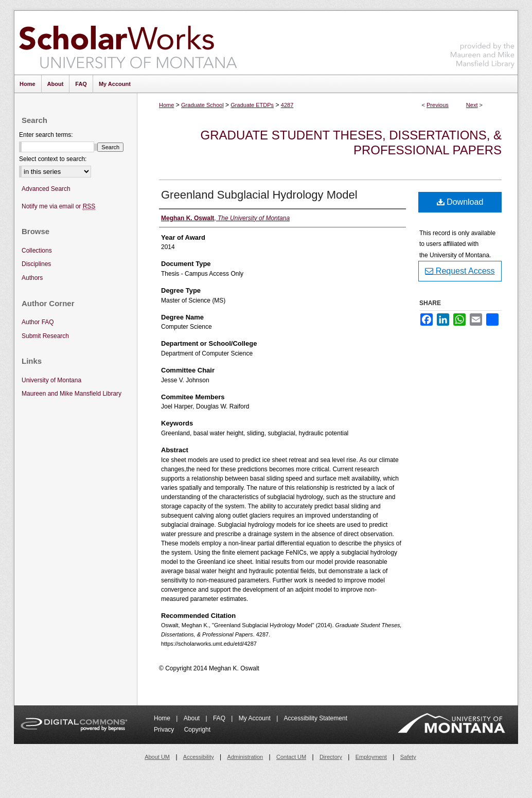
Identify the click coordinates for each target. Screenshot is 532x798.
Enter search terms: (46, 135)
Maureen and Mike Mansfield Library (483, 41)
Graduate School (202, 105)
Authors (32, 278)
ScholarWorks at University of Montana (128, 43)
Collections (37, 251)
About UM (157, 757)
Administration (245, 757)
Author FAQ (38, 322)
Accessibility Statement (316, 718)
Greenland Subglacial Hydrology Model (259, 195)
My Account (255, 718)
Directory (331, 757)
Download (460, 202)
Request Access (460, 271)
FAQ (220, 718)
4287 (287, 105)
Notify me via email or (58, 207)
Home (166, 105)
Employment (371, 757)
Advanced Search (46, 189)
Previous (438, 105)
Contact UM (291, 757)
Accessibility (199, 757)
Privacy (165, 730)
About (193, 718)
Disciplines (36, 264)
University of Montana (51, 380)
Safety (408, 757)
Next (472, 105)
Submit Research (45, 336)
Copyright (197, 730)
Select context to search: (53, 159)
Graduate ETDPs (252, 105)
